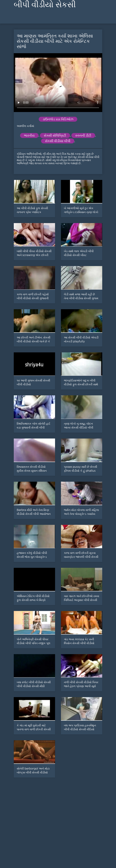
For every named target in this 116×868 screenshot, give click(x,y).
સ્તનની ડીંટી (83, 135)
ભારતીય (29, 135)
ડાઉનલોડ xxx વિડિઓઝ (58, 119)
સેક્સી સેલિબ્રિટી (55, 135)
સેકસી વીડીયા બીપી (58, 141)
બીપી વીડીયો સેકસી (45, 5)
